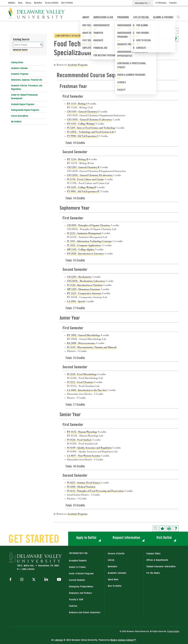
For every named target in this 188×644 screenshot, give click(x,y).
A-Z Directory (161, 3)
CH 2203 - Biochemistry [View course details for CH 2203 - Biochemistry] (79, 277)
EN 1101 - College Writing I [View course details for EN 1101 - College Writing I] (81, 124)
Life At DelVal (141, 17)
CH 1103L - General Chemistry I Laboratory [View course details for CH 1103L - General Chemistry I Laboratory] (89, 119)
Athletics (12, 3)
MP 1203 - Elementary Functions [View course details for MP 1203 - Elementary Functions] (84, 289)
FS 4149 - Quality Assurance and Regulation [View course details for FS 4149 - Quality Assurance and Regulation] (89, 448)
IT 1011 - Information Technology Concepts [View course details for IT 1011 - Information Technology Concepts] (89, 241)
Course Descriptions (20, 116)
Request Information (126, 537)
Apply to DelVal (86, 537)
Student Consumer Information (161, 566)
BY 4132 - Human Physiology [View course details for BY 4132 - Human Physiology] (82, 432)
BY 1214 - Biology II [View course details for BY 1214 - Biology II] (77, 159)
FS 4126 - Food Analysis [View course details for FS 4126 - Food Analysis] (79, 440)
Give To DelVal (67, 3)
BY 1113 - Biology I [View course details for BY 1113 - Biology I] (77, 104)
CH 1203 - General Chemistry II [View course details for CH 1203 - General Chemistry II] (83, 167)
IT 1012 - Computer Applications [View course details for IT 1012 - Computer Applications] (84, 245)
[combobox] (149, 31)
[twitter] (34, 580)
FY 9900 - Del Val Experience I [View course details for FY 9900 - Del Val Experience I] (83, 136)
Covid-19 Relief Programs (81, 573)
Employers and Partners (80, 593)
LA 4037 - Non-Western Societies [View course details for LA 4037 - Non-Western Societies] (84, 456)
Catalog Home (17, 62)
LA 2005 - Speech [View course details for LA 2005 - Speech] (76, 301)
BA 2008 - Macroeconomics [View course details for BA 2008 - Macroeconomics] (81, 343)
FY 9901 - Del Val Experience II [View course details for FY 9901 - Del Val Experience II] (83, 191)
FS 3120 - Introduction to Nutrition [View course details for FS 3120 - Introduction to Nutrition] (85, 285)
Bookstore (113, 566)
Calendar (173, 3)
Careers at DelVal (116, 553)
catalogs (59, 640)
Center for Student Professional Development (24, 96)
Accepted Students (78, 560)
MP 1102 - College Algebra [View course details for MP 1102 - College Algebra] (81, 249)
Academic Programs (20, 74)
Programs (123, 17)
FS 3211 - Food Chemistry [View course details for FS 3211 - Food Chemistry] (80, 382)
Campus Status (153, 553)
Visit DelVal (164, 537)
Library (28, 3)
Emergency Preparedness (81, 586)
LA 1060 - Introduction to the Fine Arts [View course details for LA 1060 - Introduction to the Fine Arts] (87, 390)
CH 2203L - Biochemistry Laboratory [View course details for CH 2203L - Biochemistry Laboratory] (86, 281)
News (20, 3)
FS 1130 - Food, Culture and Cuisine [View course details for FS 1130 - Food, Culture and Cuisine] (85, 179)
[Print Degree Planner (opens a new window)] (155, 39)
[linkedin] (46, 580)
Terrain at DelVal (52, 3)
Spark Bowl (113, 579)
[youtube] (58, 580)
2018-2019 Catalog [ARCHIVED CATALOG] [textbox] (139, 31)
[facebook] (11, 580)
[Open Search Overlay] (178, 17)
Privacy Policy (173, 631)
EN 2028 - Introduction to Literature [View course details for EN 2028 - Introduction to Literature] (85, 254)
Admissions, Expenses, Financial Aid (27, 80)
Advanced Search (20, 50)
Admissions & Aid (103, 17)
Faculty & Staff (76, 599)
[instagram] (22, 580)
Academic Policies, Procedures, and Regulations (27, 87)
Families (73, 606)
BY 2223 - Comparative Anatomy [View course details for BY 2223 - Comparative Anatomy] (84, 293)
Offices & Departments (157, 560)
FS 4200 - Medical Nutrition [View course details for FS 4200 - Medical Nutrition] (81, 487)
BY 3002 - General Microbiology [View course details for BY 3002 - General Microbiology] (84, 335)
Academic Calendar (19, 68)
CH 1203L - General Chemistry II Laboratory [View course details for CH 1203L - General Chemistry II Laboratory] (90, 175)
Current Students (77, 580)
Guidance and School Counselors (85, 612)
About (86, 17)
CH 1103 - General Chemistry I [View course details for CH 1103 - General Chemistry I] (83, 112)
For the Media (153, 573)
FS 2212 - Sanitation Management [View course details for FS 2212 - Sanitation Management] (84, 233)
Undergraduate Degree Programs (25, 110)
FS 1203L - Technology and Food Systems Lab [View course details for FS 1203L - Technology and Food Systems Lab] (90, 132)
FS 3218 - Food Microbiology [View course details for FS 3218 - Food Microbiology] (82, 374)
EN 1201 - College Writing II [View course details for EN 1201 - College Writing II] (81, 187)
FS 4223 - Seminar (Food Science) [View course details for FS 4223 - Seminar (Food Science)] (84, 483)
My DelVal (38, 3)
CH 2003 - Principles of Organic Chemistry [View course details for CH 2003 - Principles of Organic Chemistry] (89, 225)
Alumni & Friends (163, 17)
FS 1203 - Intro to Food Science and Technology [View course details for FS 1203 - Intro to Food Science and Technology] (91, 128)
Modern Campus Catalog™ (123, 640)
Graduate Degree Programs (23, 104)
